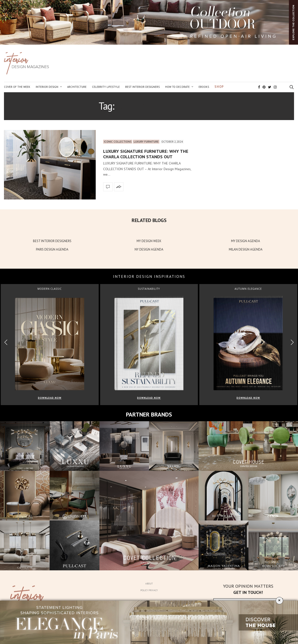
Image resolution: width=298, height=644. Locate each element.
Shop (219, 87)
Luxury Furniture (146, 142)
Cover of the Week (17, 87)
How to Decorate (177, 87)
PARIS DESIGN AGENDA (52, 249)
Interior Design (47, 87)
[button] (292, 342)
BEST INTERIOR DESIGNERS (52, 241)
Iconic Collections (118, 142)
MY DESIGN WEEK (149, 241)
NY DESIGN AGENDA (149, 249)
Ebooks (204, 87)
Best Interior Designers (142, 87)
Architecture (77, 87)
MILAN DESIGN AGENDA (246, 249)
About (149, 584)
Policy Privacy (149, 590)
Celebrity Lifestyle (106, 87)
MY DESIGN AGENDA (246, 241)
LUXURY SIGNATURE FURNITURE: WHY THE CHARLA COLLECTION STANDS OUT (146, 154)
